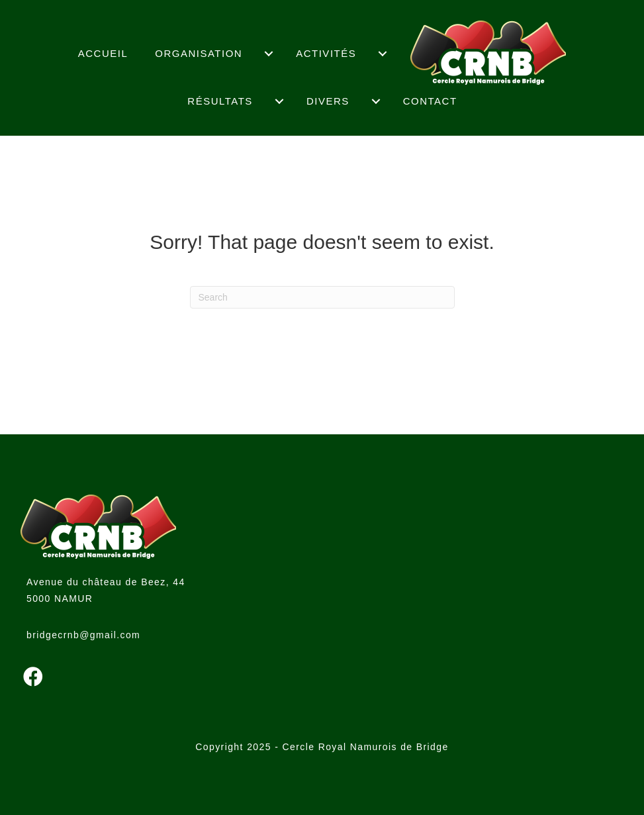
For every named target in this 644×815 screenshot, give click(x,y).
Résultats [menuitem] (220, 101)
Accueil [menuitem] (103, 53)
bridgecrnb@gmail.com (83, 635)
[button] (33, 677)
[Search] (322, 297)
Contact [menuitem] (430, 101)
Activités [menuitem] (326, 53)
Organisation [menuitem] (199, 53)
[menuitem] (269, 54)
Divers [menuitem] (328, 101)
